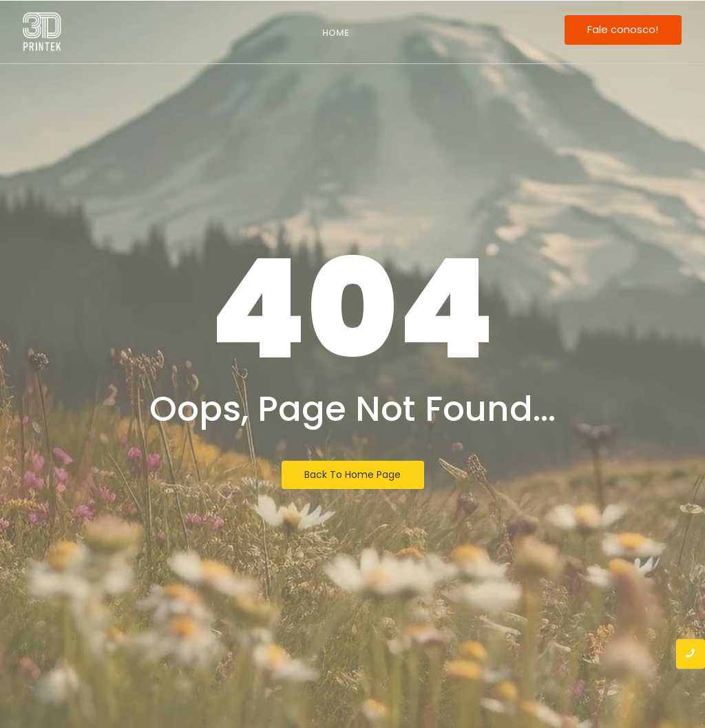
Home (336, 33)
